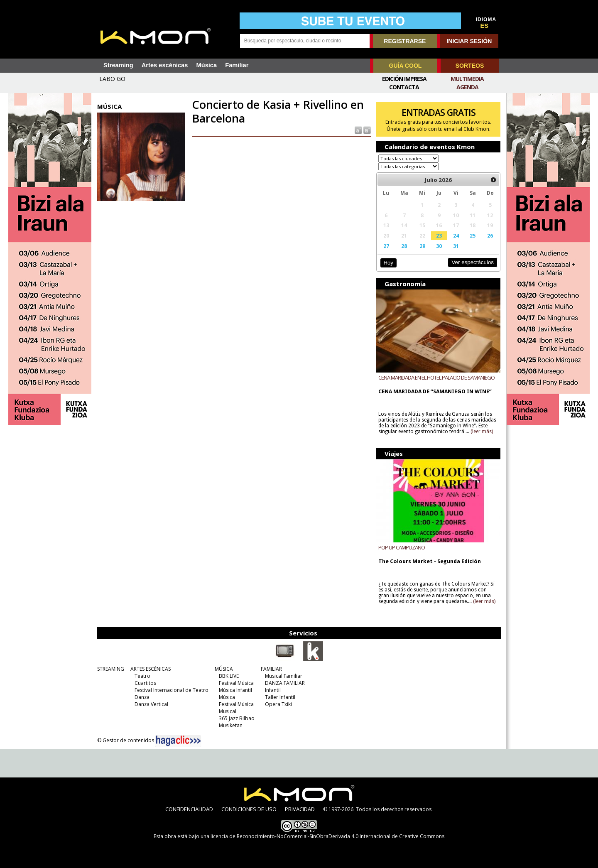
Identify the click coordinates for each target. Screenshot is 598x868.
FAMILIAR (271, 669)
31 (456, 246)
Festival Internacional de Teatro (172, 690)
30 (439, 246)
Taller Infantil (280, 697)
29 (422, 246)
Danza (142, 697)
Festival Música (236, 683)
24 (456, 235)
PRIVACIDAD (300, 809)
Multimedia (467, 79)
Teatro (142, 676)
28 (404, 246)
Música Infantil (235, 690)
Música (206, 65)
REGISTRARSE (405, 41)
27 (386, 246)
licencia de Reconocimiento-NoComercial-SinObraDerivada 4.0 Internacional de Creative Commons (327, 836)
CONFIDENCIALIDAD (189, 809)
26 (490, 235)
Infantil (273, 690)
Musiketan (231, 725)
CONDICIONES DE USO (249, 809)
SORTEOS (470, 66)
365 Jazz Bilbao (237, 718)
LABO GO (112, 79)
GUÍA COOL (406, 66)
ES (485, 26)
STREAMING (111, 669)
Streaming (118, 65)
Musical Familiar (284, 676)
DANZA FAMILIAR (285, 683)
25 (473, 235)
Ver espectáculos (473, 262)
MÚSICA (224, 669)
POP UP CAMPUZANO (402, 547)
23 (439, 235)
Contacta (404, 87)
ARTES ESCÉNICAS (151, 669)
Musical (228, 711)
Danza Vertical (151, 704)
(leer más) (482, 432)
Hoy (388, 263)
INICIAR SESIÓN (469, 41)
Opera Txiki (278, 704)
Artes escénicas (165, 65)
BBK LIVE (229, 676)
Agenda (467, 87)
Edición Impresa (404, 79)
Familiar (237, 65)
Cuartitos (145, 683)
